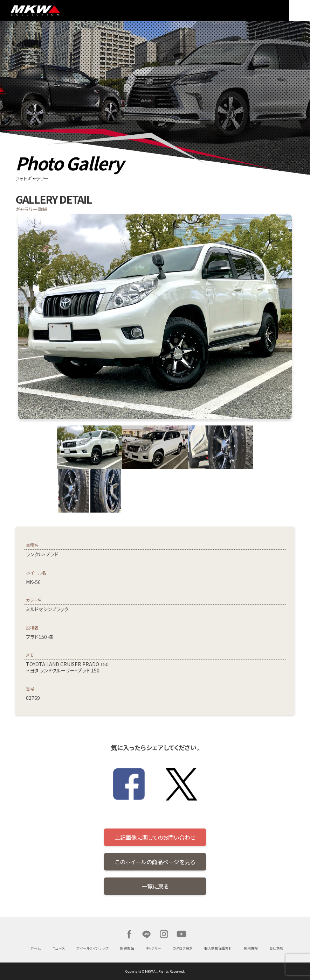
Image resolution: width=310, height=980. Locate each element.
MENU (299, 10)
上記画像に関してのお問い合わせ (155, 837)
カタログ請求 (183, 948)
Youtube (181, 934)
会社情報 (276, 948)
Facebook (129, 934)
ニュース (58, 948)
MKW (50, 10)
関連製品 (127, 948)
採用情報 (251, 948)
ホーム (36, 948)
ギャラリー (153, 948)
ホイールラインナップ (92, 948)
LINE (146, 934)
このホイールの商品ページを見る (155, 862)
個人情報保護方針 (218, 948)
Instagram (164, 934)
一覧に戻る (155, 886)
